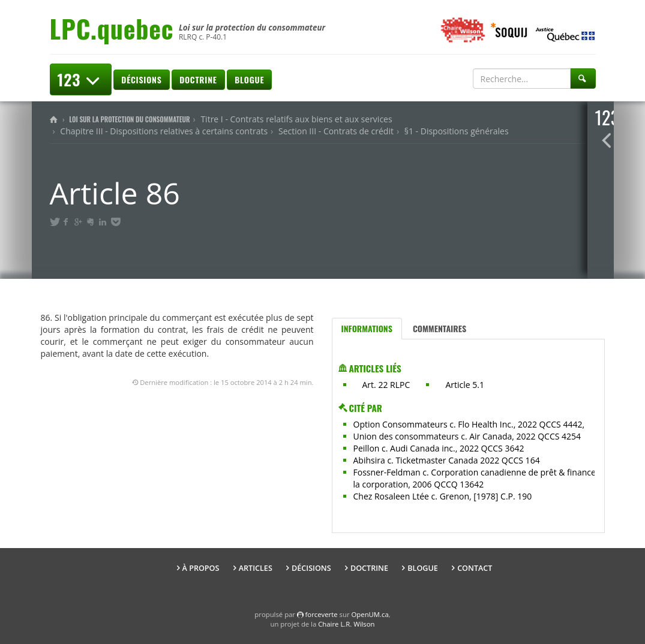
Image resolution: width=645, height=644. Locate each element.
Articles (256, 568)
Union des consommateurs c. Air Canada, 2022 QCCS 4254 (467, 436)
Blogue (249, 79)
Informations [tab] (367, 328)
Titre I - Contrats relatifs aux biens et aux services (296, 119)
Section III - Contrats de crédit (336, 131)
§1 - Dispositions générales (457, 131)
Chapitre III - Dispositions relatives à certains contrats (164, 131)
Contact (475, 568)
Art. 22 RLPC (386, 385)
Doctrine (198, 79)
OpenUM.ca (370, 614)
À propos (201, 568)
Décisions (141, 79)
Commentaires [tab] (439, 328)
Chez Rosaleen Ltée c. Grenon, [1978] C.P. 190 (443, 496)
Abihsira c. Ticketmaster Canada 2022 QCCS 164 (447, 460)
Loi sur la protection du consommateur (129, 119)
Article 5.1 (465, 385)
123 (81, 79)
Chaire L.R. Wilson (346, 624)
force (322, 614)
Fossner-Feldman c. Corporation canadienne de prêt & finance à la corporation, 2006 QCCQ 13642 (478, 478)
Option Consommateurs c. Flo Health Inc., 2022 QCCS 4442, (469, 424)
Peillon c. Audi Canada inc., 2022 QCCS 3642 (439, 448)
